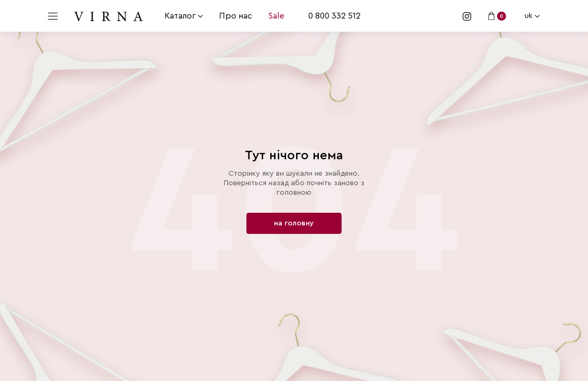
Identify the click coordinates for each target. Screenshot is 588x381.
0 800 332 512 (334, 16)
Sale (276, 16)
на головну (294, 223)
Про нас (236, 16)
